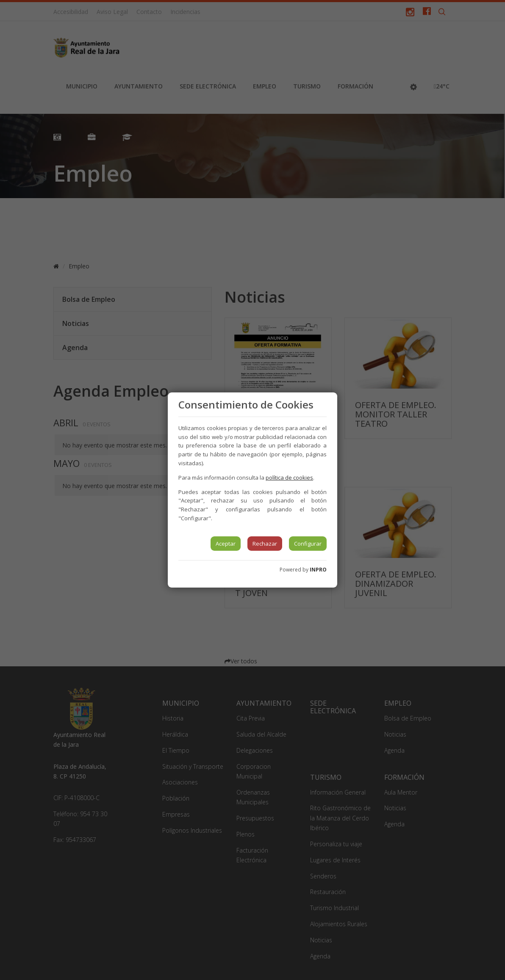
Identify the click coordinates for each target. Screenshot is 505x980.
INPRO (318, 570)
